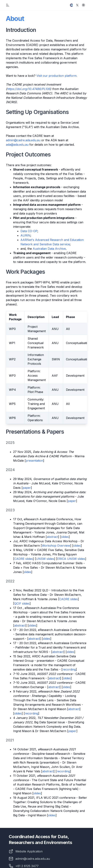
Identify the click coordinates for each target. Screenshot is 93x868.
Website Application (29, 851)
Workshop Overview (56, 546)
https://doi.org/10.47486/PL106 (29, 89)
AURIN (25, 235)
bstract (49, 771)
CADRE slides (24, 559)
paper (27, 488)
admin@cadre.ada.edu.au (23, 140)
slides (65, 537)
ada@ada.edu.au (17, 145)
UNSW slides (45, 559)
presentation (34, 461)
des (39, 793)
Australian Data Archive (49, 249)
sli (35, 793)
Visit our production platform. (57, 76)
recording (69, 669)
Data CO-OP (29, 231)
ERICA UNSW (67, 559)
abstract (52, 537)
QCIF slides (22, 603)
